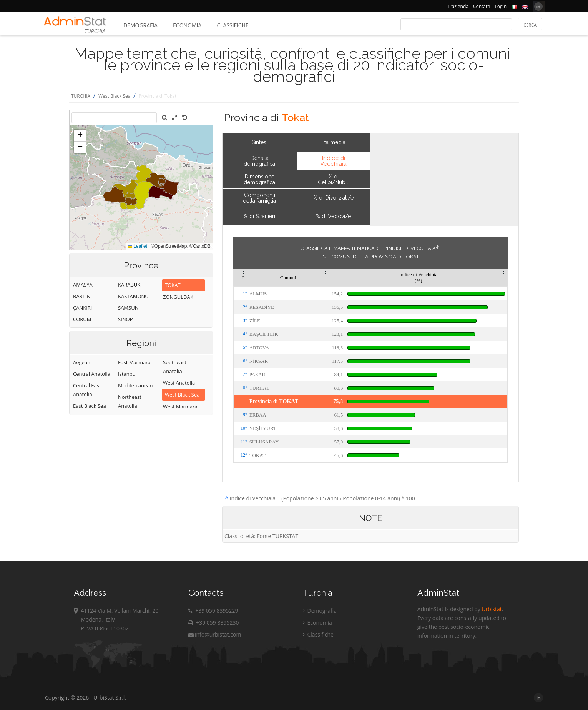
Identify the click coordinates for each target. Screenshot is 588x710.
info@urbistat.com (215, 634)
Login (501, 6)
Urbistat (492, 609)
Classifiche (233, 25)
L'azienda (458, 6)
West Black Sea (115, 96)
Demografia (140, 25)
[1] (439, 247)
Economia (187, 25)
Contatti (482, 6)
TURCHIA (81, 96)
